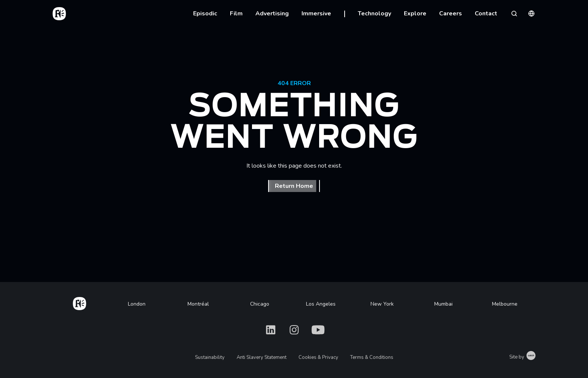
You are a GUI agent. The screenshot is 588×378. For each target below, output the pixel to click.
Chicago (260, 304)
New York (382, 304)
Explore (415, 13)
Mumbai (443, 304)
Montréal (198, 304)
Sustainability (210, 357)
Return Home (294, 186)
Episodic (205, 13)
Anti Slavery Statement (262, 357)
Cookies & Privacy (318, 357)
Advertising (272, 13)
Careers (451, 13)
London (137, 304)
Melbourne (505, 304)
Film (236, 13)
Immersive (316, 13)
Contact (486, 13)
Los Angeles (321, 304)
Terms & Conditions (372, 357)
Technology (374, 13)
